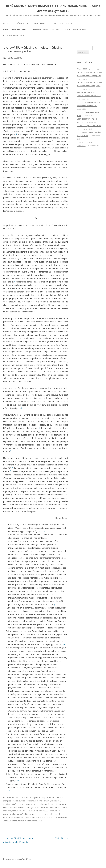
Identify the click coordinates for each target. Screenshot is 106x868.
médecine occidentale (58, 807)
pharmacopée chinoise (22, 814)
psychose (60, 814)
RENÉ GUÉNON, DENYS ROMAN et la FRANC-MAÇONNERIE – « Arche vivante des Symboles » (53, 8)
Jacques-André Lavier (29, 804)
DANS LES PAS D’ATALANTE (14, 36)
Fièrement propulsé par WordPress (17, 859)
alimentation (33, 801)
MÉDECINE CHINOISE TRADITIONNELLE (32, 811)
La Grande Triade (46, 804)
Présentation (22, 23)
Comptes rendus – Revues (63, 23)
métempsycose (10, 811)
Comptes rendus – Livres (15, 29)
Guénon (16, 804)
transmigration (18, 821)
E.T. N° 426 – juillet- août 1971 (89, 126)
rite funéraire (29, 817)
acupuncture (21, 801)
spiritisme (46, 817)
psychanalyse (49, 814)
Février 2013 (61, 838)
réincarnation (9, 817)
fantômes (7, 804)
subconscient (62, 817)
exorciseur (56, 801)
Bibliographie (40, 23)
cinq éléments (45, 801)
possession (37, 814)
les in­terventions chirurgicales (24, 807)
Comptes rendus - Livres (51, 797)
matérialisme (43, 807)
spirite (39, 817)
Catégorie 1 (35, 797)
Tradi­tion (7, 821)
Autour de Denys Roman (75, 29)
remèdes (19, 817)
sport (53, 817)
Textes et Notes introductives (45, 29)
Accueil (7, 23)
